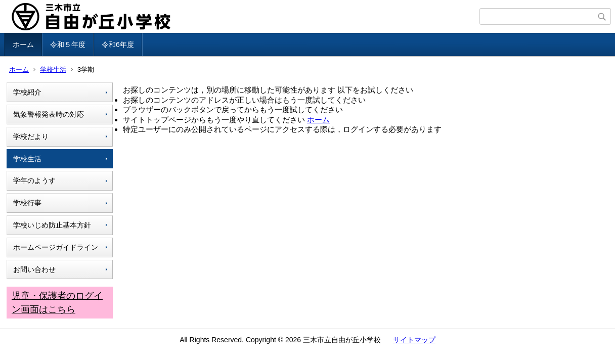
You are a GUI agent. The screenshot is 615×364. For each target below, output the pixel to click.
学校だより (31, 136)
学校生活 (53, 70)
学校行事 (27, 203)
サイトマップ (414, 340)
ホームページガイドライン (56, 247)
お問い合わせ (34, 269)
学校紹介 (27, 92)
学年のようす (34, 180)
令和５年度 (68, 44)
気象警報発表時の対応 (49, 114)
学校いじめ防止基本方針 (52, 225)
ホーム (23, 44)
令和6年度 (118, 44)
